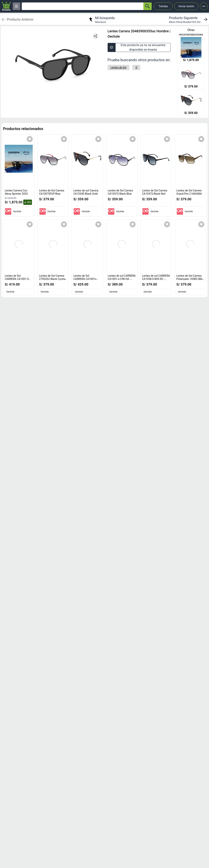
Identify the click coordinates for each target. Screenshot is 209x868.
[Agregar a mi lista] (30, 139)
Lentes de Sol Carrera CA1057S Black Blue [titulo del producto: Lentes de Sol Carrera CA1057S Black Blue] (120, 192)
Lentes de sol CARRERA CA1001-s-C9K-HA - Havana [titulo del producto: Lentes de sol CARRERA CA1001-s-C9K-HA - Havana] (122, 279)
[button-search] (148, 6)
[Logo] (6, 6)
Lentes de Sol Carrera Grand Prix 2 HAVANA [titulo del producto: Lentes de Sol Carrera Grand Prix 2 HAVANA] (189, 192)
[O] (136, 67)
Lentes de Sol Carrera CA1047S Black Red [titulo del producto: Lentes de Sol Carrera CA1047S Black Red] (155, 192)
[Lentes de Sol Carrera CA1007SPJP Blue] (191, 77)
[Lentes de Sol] (119, 67)
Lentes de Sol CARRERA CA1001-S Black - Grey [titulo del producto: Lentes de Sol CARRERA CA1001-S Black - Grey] (18, 279)
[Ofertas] (83, 6)
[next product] (189, 19)
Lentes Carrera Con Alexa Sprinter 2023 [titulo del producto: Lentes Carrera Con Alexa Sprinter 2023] (16, 192)
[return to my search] (101, 19)
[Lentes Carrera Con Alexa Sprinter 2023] (191, 50)
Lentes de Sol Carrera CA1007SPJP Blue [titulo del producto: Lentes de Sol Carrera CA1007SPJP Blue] (52, 192)
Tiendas (163, 6)
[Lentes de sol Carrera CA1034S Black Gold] (191, 103)
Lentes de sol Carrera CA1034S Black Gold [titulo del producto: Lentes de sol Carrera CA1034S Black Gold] (86, 192)
